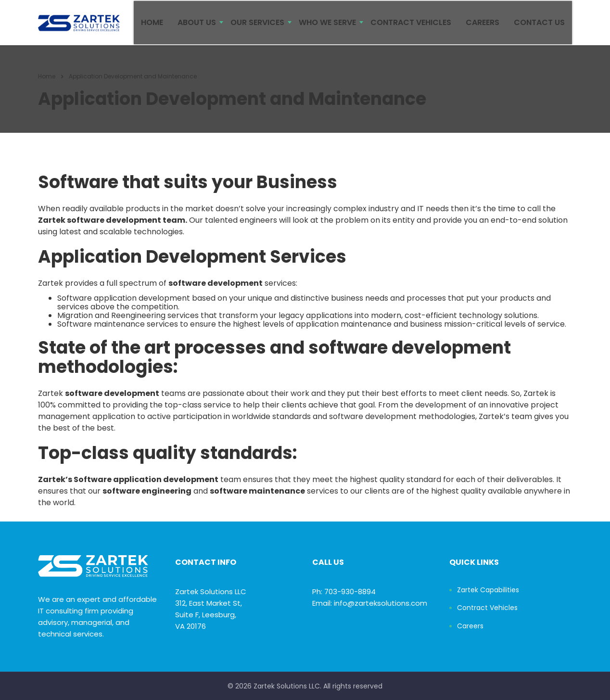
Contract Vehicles (487, 608)
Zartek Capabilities (488, 590)
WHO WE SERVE (327, 26)
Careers (470, 626)
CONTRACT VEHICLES (411, 26)
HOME (152, 26)
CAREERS (483, 26)
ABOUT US (197, 26)
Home (47, 84)
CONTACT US (539, 26)
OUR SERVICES (257, 26)
